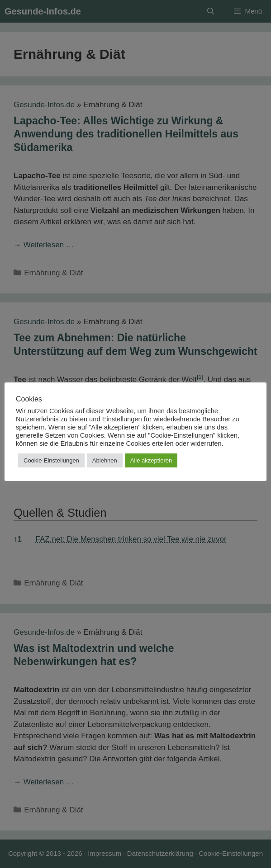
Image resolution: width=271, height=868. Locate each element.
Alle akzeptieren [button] (151, 460)
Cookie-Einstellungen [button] (51, 460)
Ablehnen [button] (105, 460)
